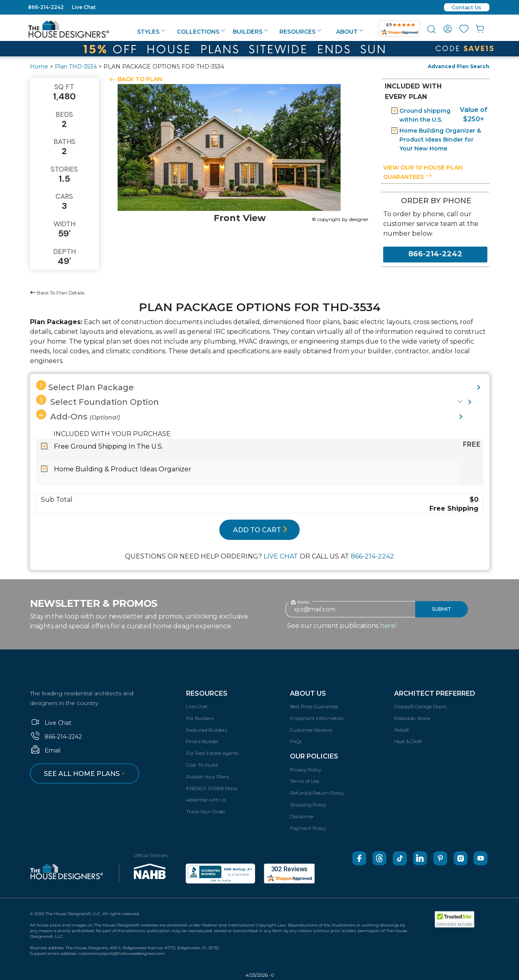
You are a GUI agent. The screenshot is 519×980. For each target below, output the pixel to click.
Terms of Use (305, 781)
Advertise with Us (206, 800)
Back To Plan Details (57, 293)
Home (39, 67)
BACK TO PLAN (140, 79)
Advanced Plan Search (459, 66)
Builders (250, 32)
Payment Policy (308, 828)
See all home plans (85, 774)
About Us (308, 693)
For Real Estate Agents (212, 753)
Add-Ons (78, 415)
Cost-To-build (202, 765)
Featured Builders (207, 730)
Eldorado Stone (412, 718)
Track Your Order (206, 811)
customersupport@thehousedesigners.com (121, 953)
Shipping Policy (308, 805)
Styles (151, 32)
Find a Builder (202, 741)
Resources (300, 32)
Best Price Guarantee (314, 706)
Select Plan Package (85, 386)
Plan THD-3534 (76, 67)
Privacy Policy (306, 770)
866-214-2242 (46, 7)
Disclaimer (302, 816)
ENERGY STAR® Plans (212, 788)
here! (388, 626)
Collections (201, 32)
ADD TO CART (260, 530)
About (350, 32)
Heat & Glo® (408, 741)
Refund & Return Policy (317, 793)
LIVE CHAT (281, 556)
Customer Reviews (311, 730)
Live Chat (84, 7)
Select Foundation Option (98, 401)
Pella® (401, 730)
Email (45, 750)
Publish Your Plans (208, 777)
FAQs (296, 741)
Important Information (317, 718)
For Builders (200, 718)
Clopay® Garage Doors (420, 706)
